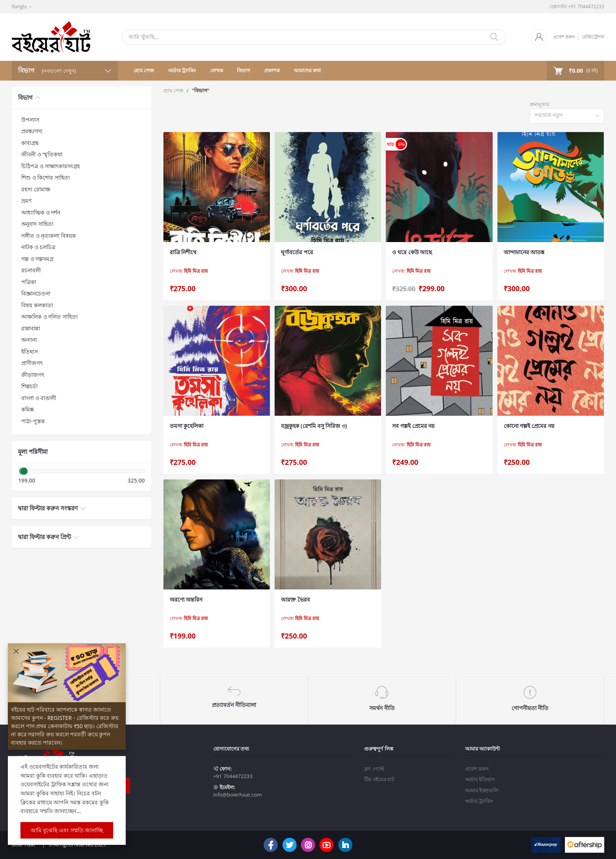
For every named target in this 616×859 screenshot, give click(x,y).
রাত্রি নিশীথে (183, 252)
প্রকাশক (272, 70)
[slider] (24, 471)
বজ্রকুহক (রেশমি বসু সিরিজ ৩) (314, 426)
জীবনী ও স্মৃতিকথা (42, 154)
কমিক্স (27, 409)
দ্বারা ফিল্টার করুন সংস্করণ (48, 508)
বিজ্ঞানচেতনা (36, 293)
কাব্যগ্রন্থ (30, 143)
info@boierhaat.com (237, 795)
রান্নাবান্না (31, 328)
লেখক (217, 70)
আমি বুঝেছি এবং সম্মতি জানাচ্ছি (67, 830)
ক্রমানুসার (539, 104)
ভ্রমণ (26, 201)
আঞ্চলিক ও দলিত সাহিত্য (49, 317)
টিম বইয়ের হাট (379, 779)
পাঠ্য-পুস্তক (33, 421)
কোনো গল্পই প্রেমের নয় (529, 426)
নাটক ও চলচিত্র (38, 247)
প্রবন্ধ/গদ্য (32, 131)
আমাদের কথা (307, 70)
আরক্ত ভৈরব (295, 599)
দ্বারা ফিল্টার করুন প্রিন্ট (45, 537)
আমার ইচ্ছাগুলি (482, 790)
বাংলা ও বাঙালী (39, 398)
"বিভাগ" (201, 90)
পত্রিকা (29, 282)
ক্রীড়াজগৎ (33, 375)
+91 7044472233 (233, 776)
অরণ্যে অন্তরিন (186, 599)
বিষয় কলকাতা (37, 305)
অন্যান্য (29, 340)
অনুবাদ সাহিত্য (37, 224)
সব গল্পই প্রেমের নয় (413, 426)
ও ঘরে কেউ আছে (412, 252)
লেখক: (189, 271)
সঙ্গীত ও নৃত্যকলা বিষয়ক (49, 236)
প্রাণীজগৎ (32, 363)
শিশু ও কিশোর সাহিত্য (46, 177)
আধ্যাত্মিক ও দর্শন (41, 212)
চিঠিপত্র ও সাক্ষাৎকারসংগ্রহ (50, 166)
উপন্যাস (30, 120)
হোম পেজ (144, 70)
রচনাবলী (31, 270)
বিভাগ (244, 70)
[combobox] (567, 116)
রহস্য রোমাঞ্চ (36, 189)
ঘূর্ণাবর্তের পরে (297, 252)
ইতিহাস (29, 351)
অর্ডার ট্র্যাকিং (182, 70)
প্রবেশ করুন (564, 37)
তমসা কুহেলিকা (187, 426)
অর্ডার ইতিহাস (480, 779)
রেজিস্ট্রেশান (593, 37)
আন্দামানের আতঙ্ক (524, 252)
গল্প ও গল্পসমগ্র (37, 259)
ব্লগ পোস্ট (374, 769)
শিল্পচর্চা (29, 386)
